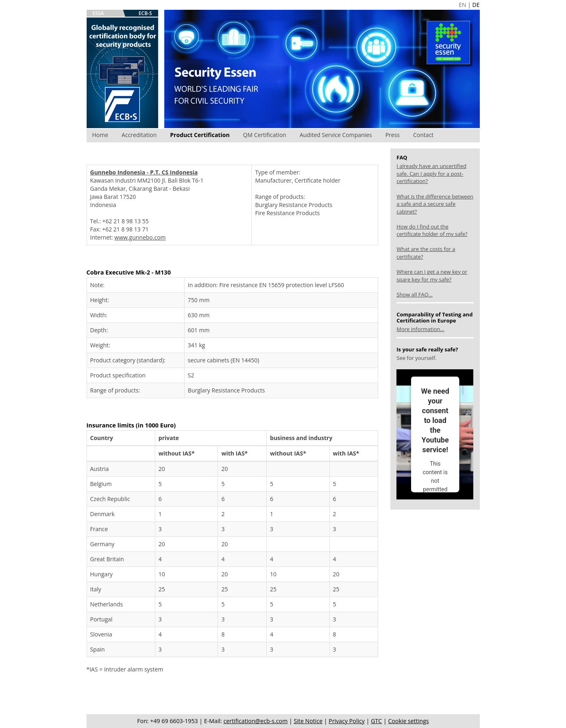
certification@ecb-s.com (256, 721)
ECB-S (145, 13)
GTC (376, 721)
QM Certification (265, 135)
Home (100, 135)
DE (476, 5)
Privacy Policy (347, 721)
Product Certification (200, 135)
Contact (423, 135)
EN (462, 5)
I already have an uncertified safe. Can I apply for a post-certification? (431, 173)
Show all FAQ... (415, 294)
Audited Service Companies (336, 135)
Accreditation (139, 135)
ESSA (98, 13)
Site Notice (308, 721)
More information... (420, 329)
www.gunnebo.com (140, 237)
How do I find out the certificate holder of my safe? (432, 230)
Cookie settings (408, 721)
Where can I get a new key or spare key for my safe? (432, 276)
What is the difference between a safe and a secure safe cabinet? (435, 204)
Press (393, 135)
